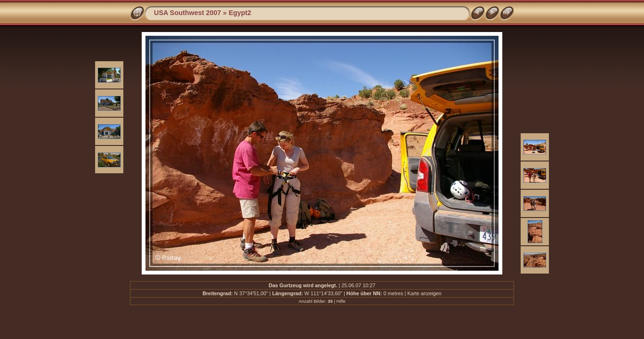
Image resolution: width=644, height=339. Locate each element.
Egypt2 (240, 13)
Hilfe (341, 301)
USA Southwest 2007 (188, 13)
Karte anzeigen (424, 293)
